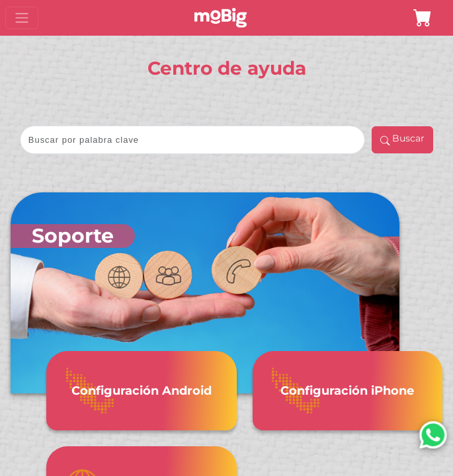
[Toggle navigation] (22, 18)
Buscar (402, 140)
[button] (423, 18)
